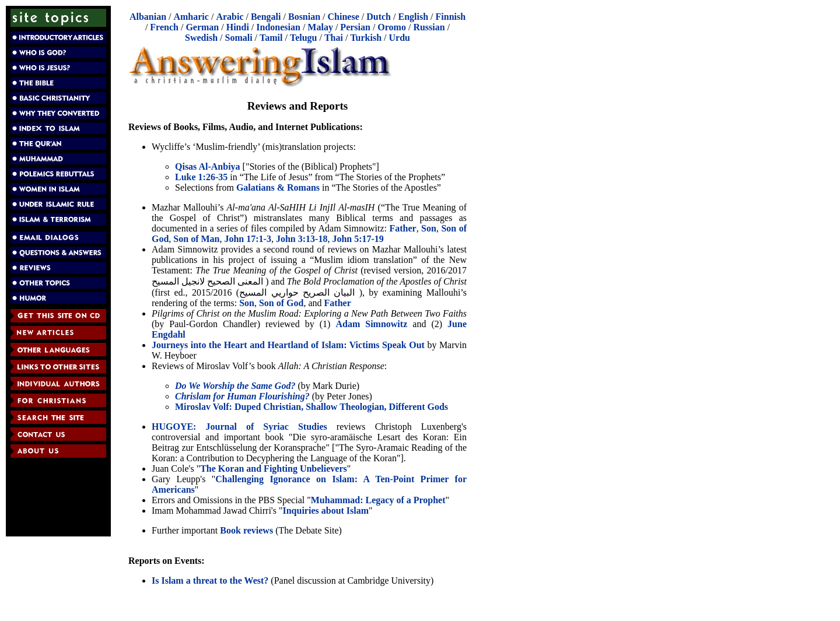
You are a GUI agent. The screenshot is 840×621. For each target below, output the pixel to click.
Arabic (230, 17)
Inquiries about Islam (325, 511)
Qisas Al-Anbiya (208, 166)
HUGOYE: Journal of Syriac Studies (239, 427)
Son (429, 228)
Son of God (281, 303)
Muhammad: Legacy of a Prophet (378, 500)
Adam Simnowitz (371, 324)
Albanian (148, 17)
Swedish (201, 38)
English (413, 17)
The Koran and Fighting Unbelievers (274, 469)
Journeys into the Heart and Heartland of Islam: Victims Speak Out (288, 345)
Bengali (266, 17)
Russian (429, 27)
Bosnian (304, 17)
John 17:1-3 (247, 239)
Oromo (392, 27)
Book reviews (246, 530)
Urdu (400, 38)
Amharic (191, 17)
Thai (334, 38)
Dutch (379, 17)
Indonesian (278, 27)
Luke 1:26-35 (201, 177)
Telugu (304, 38)
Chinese (344, 17)
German (202, 27)
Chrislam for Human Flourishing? (242, 396)
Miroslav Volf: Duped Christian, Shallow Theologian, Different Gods (311, 407)
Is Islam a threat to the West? (210, 580)
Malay (320, 27)
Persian (355, 27)
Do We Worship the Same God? (235, 386)
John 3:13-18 (302, 239)
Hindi (238, 27)
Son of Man (196, 239)
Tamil (271, 38)
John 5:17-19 (358, 239)
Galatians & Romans (278, 187)
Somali (238, 38)
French (164, 27)
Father (402, 228)
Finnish (451, 17)
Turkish (366, 38)
